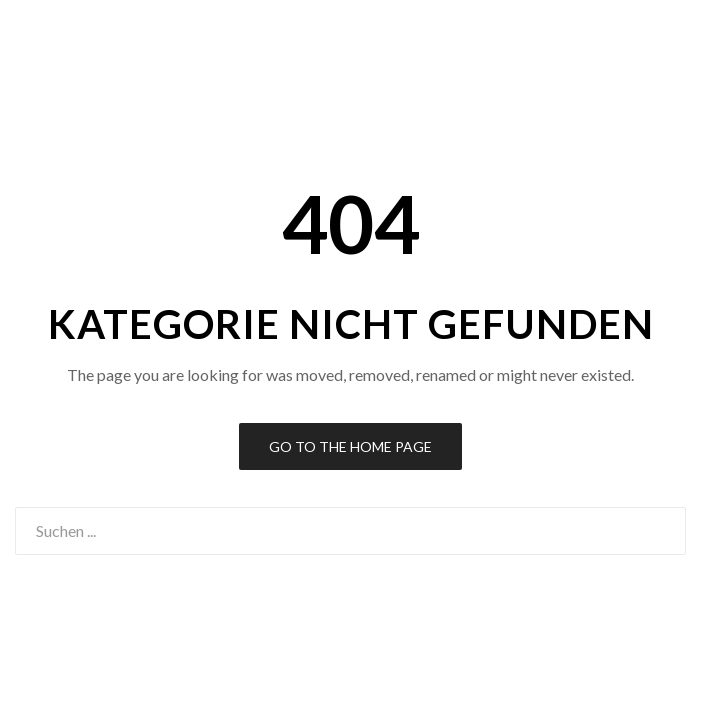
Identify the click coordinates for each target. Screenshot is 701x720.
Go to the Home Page (350, 446)
